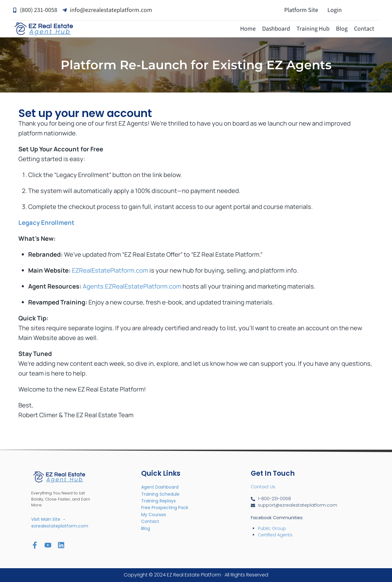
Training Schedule (160, 494)
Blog (342, 29)
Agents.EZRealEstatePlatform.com (132, 286)
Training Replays (158, 501)
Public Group (272, 528)
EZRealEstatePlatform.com (110, 270)
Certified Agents (275, 535)
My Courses (154, 515)
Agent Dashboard (160, 487)
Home (248, 29)
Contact (364, 29)
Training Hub (313, 29)
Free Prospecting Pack (165, 508)
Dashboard (276, 29)
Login (335, 10)
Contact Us (263, 487)
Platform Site (301, 10)
